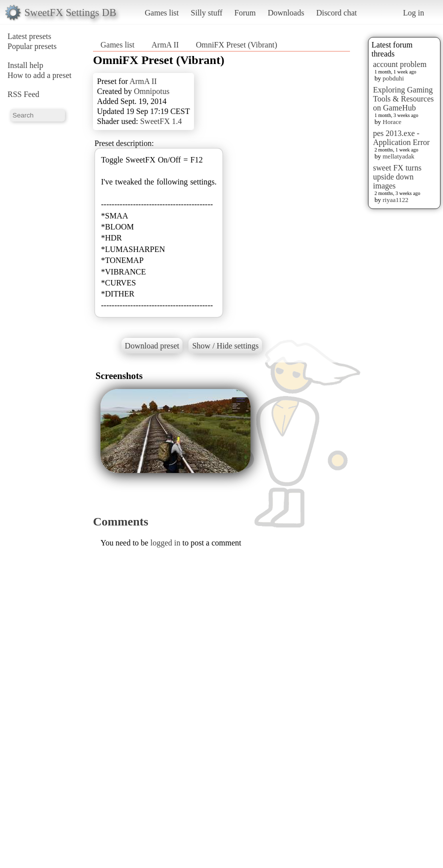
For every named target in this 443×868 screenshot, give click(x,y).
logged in (165, 543)
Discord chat (336, 13)
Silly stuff (207, 13)
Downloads (286, 13)
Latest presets (29, 36)
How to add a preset (39, 75)
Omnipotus (152, 91)
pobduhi (393, 78)
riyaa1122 (395, 200)
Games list (162, 13)
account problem (400, 64)
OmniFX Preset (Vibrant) (237, 45)
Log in (413, 13)
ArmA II (165, 45)
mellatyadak (398, 156)
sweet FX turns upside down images (397, 177)
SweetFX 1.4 (161, 121)
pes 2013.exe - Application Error (401, 138)
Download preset (152, 346)
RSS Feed (23, 94)
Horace (392, 122)
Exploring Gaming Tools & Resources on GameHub (403, 99)
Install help (25, 65)
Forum (245, 13)
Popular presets (32, 46)
